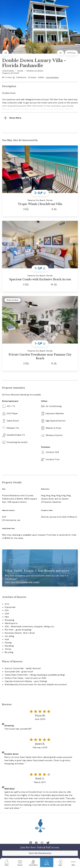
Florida (20, 71)
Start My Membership (40, 853)
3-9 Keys (8, 78)
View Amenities (52, 77)
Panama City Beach (35, 71)
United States (8, 71)
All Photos (71, 53)
